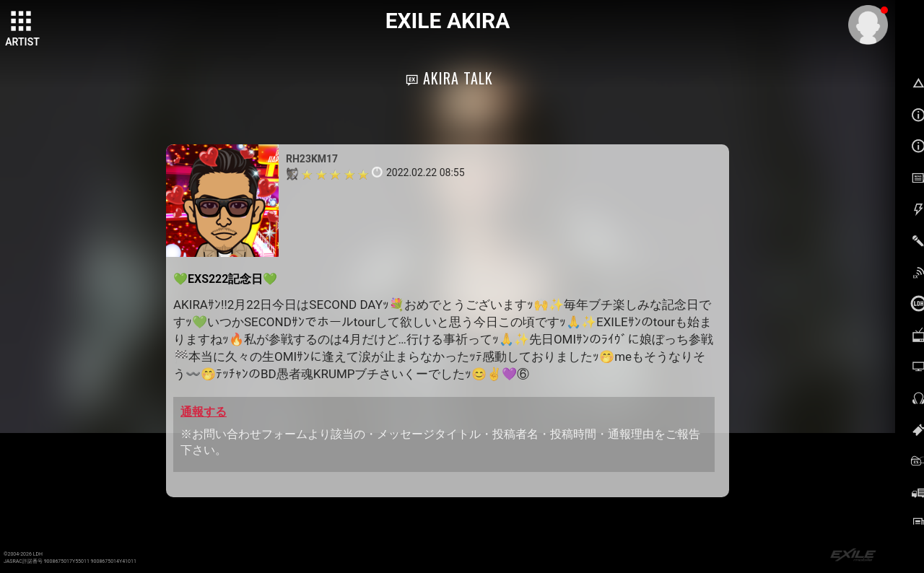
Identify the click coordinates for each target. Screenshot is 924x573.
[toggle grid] (22, 22)
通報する (204, 412)
